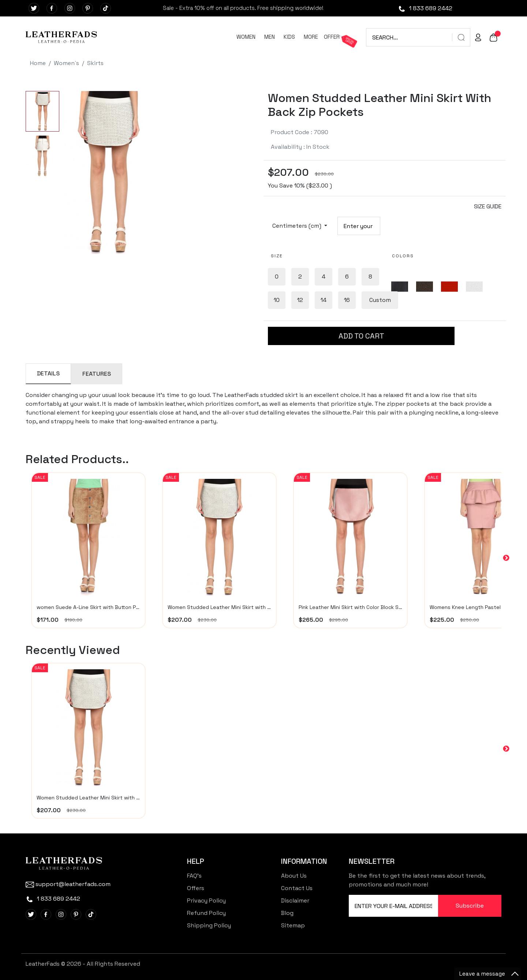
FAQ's (194, 876)
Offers (196, 888)
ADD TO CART (361, 336)
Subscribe (470, 906)
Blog (287, 913)
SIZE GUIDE (488, 206)
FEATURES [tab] (97, 374)
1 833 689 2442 (425, 8)
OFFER (332, 37)
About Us (294, 876)
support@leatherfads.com (68, 884)
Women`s (66, 63)
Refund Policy (206, 913)
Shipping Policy (209, 925)
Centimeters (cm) (298, 226)
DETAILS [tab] (48, 373)
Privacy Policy (206, 900)
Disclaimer (295, 900)
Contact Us (297, 888)
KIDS (289, 37)
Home (38, 63)
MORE (311, 37)
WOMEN (246, 37)
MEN (270, 37)
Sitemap (293, 925)
